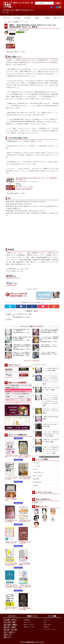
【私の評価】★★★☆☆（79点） (21, 332)
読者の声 (17, 403)
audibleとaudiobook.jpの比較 (44, 299)
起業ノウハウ (7, 637)
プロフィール (47, 620)
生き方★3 (36, 326)
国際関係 (15, 625)
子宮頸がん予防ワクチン (38, 473)
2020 (15, 430)
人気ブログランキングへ (13, 278)
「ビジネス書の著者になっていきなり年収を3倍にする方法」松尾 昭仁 (25, 609)
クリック (9, 271)
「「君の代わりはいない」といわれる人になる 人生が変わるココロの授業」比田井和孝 (25, 586)
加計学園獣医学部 (37, 482)
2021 (27, 372)
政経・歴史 (7, 630)
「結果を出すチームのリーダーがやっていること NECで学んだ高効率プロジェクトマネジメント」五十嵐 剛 (11, 586)
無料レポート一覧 (23, 378)
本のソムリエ (12, 32)
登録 (8, 400)
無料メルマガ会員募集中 (18, 383)
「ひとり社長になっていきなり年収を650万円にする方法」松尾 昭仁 (11, 521)
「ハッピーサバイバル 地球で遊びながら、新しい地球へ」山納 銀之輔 (49, 338)
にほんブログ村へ (9, 377)
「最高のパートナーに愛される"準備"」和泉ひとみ (11, 542)
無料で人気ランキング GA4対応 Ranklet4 (49, 457)
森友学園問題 (36, 479)
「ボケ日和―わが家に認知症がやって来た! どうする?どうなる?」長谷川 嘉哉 (25, 478)
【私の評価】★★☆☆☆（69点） (21, 317)
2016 (18, 430)
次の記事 (35, 289)
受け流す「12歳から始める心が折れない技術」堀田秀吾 (22, 338)
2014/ (24, 430)
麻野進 (36, 311)
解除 (12, 400)
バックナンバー (10, 403)
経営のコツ (12, 632)
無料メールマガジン (29, 625)
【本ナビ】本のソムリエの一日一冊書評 (18, 4)
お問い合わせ (47, 625)
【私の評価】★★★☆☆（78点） (49, 332)
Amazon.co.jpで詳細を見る (24, 189)
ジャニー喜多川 (36, 466)
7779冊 (8, 7)
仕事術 (14, 622)
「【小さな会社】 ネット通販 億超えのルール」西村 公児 (11, 456)
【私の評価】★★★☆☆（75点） (21, 340)
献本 (45, 622)
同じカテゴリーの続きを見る (32, 361)
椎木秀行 (45, 521)
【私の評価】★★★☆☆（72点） (21, 355)
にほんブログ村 (11, 285)
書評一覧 (10, 22)
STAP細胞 (35, 485)
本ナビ (6, 22)
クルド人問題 (36, 463)
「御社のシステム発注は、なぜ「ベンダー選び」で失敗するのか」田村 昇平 (25, 456)
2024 (20, 372)
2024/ (6, 430)
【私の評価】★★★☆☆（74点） (49, 346)
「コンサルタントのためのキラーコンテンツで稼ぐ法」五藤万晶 (11, 478)
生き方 (6, 632)
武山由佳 (45, 514)
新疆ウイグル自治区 (37, 476)
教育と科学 (7, 627)
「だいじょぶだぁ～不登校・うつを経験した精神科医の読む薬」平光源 (11, 564)
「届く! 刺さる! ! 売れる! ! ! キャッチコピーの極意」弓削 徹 (11, 608)
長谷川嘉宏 (53, 514)
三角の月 (53, 521)
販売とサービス (8, 635)
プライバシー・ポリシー (50, 629)
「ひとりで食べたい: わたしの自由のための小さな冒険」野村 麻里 (49, 330)
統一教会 (35, 469)
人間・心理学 (7, 622)
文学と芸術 (14, 630)
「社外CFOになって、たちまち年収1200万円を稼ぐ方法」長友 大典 (25, 542)
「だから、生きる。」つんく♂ (48, 345)
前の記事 (29, 289)
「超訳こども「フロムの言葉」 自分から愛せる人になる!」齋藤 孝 (21, 353)
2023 (22, 372)
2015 (21, 430)
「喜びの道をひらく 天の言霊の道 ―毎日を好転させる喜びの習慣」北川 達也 (22, 346)
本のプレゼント (28, 622)
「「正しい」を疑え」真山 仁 (48, 352)
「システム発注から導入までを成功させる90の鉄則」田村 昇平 (25, 564)
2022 (25, 372)
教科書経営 (27, 620)
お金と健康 (7, 620)
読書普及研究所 (30, 642)
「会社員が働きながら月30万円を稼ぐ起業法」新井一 (25, 521)
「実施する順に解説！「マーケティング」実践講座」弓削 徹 (11, 499)
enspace (36, 521)
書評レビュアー (42, 506)
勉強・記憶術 (7, 625)
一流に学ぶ (14, 620)
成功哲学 (13, 627)
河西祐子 (36, 514)
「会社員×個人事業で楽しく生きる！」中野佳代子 (21, 330)
